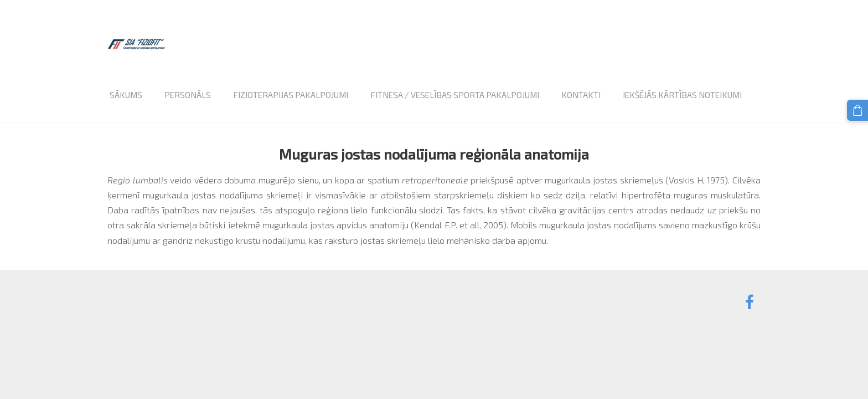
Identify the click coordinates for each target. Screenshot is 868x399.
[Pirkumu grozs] (857, 110)
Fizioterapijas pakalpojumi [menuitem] (291, 95)
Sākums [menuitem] (126, 95)
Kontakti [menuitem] (581, 95)
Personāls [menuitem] (188, 95)
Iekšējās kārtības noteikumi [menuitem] (682, 95)
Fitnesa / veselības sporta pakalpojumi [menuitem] (455, 95)
